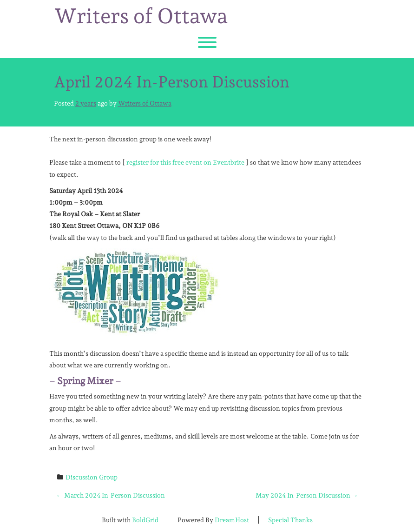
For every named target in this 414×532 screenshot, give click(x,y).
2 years (86, 103)
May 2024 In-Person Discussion (307, 495)
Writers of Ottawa (141, 16)
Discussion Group (92, 477)
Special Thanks (290, 520)
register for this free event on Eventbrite (185, 162)
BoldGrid (145, 520)
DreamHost (232, 520)
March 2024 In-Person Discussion (111, 495)
